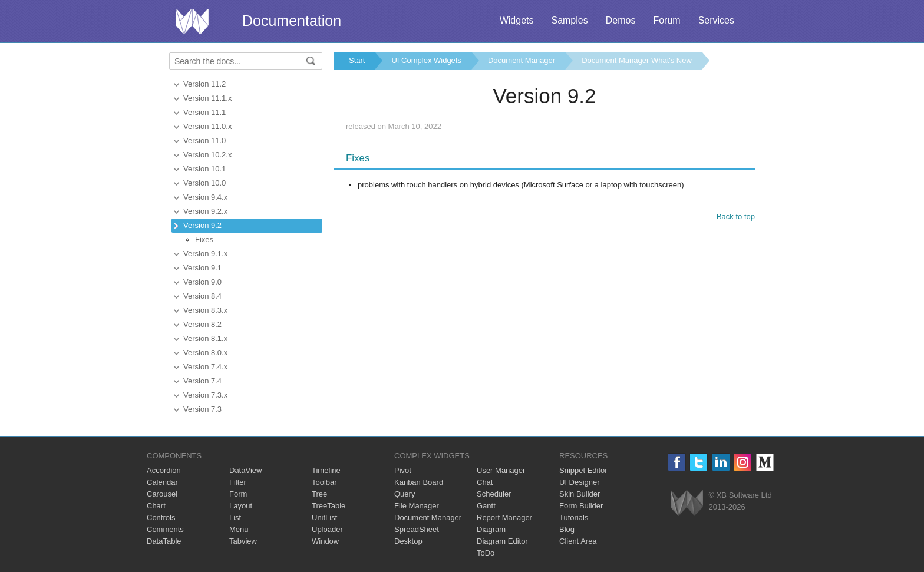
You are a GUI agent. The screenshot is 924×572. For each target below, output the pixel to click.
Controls (161, 518)
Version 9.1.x (205, 254)
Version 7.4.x (205, 367)
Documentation (292, 21)
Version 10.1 (204, 169)
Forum (666, 20)
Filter (238, 482)
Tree (319, 494)
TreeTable (329, 506)
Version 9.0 (202, 282)
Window (325, 541)
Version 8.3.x (205, 310)
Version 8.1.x (205, 338)
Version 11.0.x (207, 126)
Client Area (578, 541)
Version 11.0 (204, 140)
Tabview (243, 541)
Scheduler (494, 494)
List (235, 518)
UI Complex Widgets (426, 60)
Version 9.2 (202, 225)
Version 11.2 (204, 84)
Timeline (326, 470)
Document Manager (522, 60)
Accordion (164, 470)
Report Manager (504, 518)
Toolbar (324, 482)
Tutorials (574, 518)
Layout (241, 506)
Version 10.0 (204, 183)
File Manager (417, 506)
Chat (485, 482)
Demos (621, 20)
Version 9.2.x (205, 211)
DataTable (164, 541)
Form (238, 494)
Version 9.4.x (205, 197)
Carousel (162, 494)
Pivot (403, 470)
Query (405, 494)
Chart (156, 506)
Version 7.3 (202, 409)
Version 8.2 (202, 324)
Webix (687, 503)
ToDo (486, 553)
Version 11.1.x (207, 98)
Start (357, 60)
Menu (239, 529)
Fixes (204, 239)
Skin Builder (580, 494)
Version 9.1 (202, 268)
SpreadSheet (417, 529)
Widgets (517, 20)
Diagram (491, 529)
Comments (165, 529)
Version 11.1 (204, 112)
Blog (567, 529)
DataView (245, 470)
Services (716, 20)
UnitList (324, 518)
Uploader (327, 529)
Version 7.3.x (205, 395)
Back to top (736, 216)
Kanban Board (419, 482)
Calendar (162, 482)
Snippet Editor (583, 470)
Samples (569, 20)
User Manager (501, 470)
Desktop (408, 541)
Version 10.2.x (207, 155)
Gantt (486, 506)
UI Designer (580, 482)
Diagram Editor (502, 541)
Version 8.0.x (205, 353)
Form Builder (581, 506)
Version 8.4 (202, 296)
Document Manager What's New (637, 60)
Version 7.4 (202, 381)
